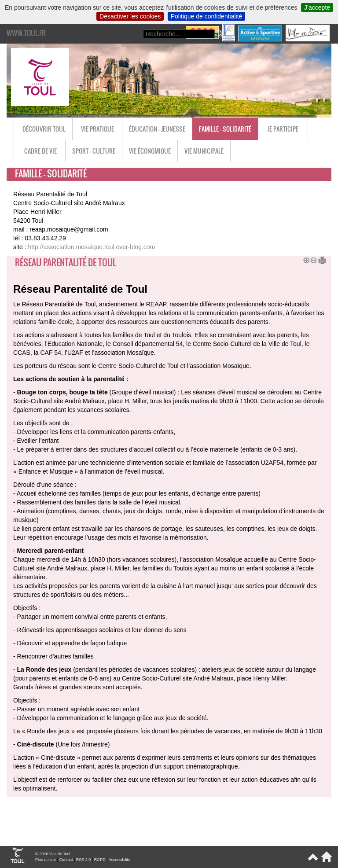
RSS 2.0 (84, 860)
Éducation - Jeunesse (157, 129)
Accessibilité (119, 860)
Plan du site (46, 860)
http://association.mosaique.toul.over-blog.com (91, 247)
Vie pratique (97, 129)
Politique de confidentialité (207, 16)
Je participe (283, 129)
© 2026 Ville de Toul (53, 854)
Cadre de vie (40, 151)
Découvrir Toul (44, 129)
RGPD (100, 860)
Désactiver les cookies (130, 16)
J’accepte (317, 7)
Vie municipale (204, 151)
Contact (66, 860)
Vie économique (150, 151)
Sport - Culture (94, 151)
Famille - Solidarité (225, 129)
